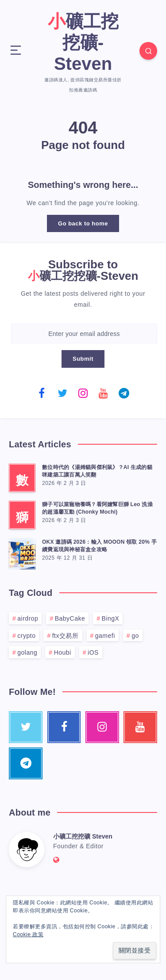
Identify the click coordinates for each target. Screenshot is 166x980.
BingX (111, 618)
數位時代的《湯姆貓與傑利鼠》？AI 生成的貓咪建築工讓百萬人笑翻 (97, 471)
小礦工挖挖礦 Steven (83, 836)
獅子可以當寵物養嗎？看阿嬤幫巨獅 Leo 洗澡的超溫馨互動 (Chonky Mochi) (97, 508)
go (135, 636)
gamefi (105, 636)
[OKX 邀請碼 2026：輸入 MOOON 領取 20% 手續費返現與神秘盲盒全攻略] (22, 553)
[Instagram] (83, 393)
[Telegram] (124, 393)
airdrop (28, 618)
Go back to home (83, 223)
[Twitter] (62, 393)
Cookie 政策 (28, 934)
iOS (93, 652)
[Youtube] (104, 393)
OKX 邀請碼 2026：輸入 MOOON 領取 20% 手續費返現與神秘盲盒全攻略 (99, 546)
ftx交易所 (66, 636)
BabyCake (70, 618)
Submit (83, 359)
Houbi (63, 652)
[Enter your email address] (84, 334)
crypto (26, 636)
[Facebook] (42, 393)
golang (27, 652)
